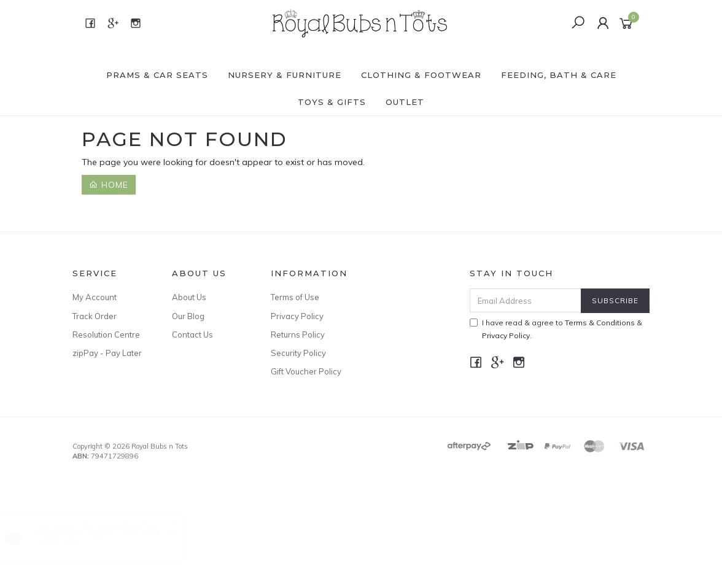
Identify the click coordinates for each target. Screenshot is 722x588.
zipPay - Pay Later (107, 353)
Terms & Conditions (600, 323)
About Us (189, 297)
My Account (95, 297)
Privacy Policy (297, 316)
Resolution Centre (106, 335)
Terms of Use (295, 297)
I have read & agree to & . (556, 329)
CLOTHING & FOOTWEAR (421, 75)
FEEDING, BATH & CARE (559, 75)
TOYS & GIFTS (332, 102)
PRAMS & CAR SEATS (157, 75)
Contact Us (192, 335)
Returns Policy (298, 335)
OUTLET (405, 102)
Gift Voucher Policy (306, 371)
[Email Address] (526, 300)
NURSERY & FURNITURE (285, 75)
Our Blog (188, 316)
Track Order (95, 316)
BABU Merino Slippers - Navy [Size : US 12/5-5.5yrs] (118, 537)
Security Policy (298, 353)
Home (109, 185)
